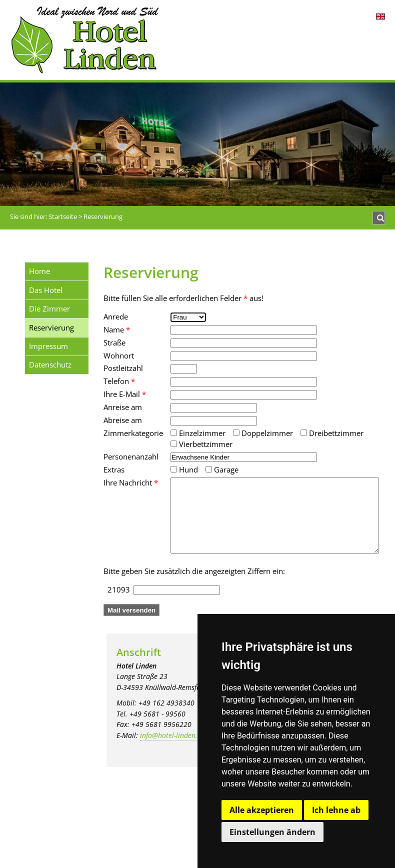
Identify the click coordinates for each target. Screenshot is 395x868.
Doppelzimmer (263, 433)
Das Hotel (46, 290)
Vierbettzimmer (201, 444)
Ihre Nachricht (131, 482)
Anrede (116, 316)
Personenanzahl (131, 456)
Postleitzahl (123, 368)
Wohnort (119, 355)
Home (39, 271)
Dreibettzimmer (332, 433)
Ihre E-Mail (125, 394)
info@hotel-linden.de (172, 750)
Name (117, 329)
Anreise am (123, 407)
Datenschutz (50, 364)
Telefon (119, 381)
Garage (222, 469)
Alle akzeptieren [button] (262, 810)
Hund (184, 469)
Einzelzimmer (198, 433)
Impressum (48, 346)
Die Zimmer (49, 308)
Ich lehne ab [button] (336, 810)
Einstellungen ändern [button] (272, 832)
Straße (114, 342)
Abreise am (123, 420)
